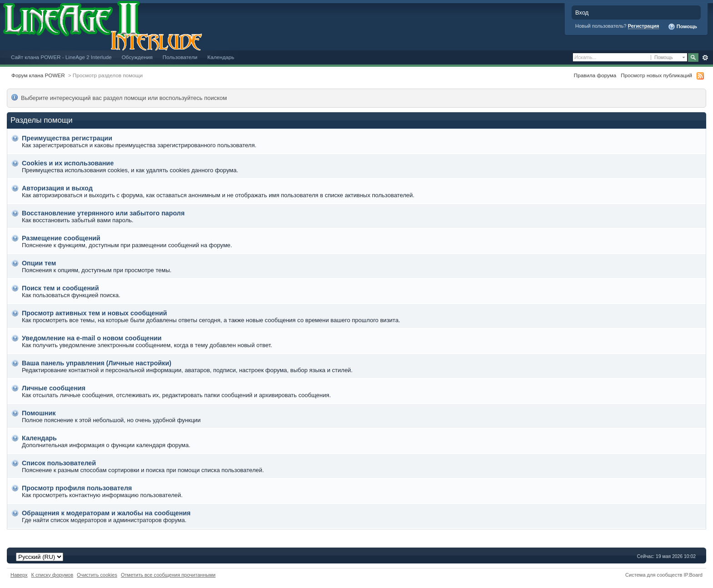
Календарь (221, 57)
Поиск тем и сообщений (60, 288)
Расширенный (705, 58)
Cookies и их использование (68, 163)
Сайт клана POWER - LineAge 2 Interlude (61, 57)
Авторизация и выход (57, 188)
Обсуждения (137, 57)
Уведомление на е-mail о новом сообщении (92, 338)
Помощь (683, 27)
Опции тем (39, 263)
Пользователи (180, 57)
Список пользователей (59, 463)
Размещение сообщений (61, 238)
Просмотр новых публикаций (656, 75)
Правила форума (595, 75)
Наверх (19, 575)
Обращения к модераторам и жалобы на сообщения (106, 513)
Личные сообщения (54, 388)
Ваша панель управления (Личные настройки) (97, 363)
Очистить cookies (97, 575)
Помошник (39, 413)
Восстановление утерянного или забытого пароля (103, 213)
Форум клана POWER (38, 75)
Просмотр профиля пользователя (77, 488)
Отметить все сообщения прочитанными (168, 575)
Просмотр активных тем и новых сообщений (94, 313)
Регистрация (644, 26)
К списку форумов (53, 575)
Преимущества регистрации (67, 138)
